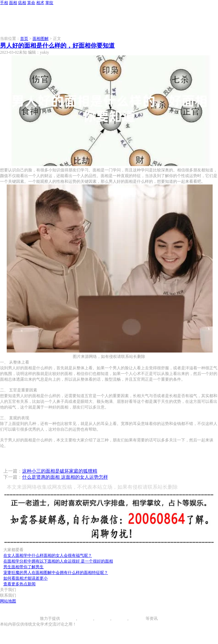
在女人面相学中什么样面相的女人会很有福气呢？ (48, 555)
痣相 (22, 3)
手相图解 (68, 619)
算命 (31, 3)
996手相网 (31, 619)
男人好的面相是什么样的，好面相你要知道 (57, 46)
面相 (13, 3)
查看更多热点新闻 (19, 584)
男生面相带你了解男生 (23, 567)
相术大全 (138, 619)
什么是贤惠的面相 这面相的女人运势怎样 (65, 477)
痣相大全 (102, 619)
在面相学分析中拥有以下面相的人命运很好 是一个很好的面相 (58, 561)
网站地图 (8, 601)
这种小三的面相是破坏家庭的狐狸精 (60, 471)
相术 (40, 3)
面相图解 (41, 39)
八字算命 (119, 619)
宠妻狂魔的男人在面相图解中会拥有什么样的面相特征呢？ (56, 573)
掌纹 (49, 3)
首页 (24, 39)
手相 (4, 3)
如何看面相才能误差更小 (25, 578)
